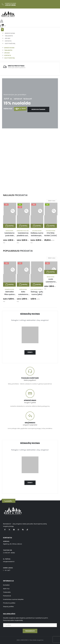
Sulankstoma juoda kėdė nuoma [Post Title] (10, 236)
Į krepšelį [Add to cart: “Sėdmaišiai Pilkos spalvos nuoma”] (9, 285)
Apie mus (8, 38)
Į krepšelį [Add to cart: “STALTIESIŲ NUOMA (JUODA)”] (51, 226)
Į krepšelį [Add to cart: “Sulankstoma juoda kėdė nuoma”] (9, 226)
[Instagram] (18, 530)
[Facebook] (5, 530)
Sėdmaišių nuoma (9, 289)
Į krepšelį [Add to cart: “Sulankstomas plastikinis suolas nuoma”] (23, 226)
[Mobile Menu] (2, 30)
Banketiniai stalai (22, 231)
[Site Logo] (8, 14)
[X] (9, 530)
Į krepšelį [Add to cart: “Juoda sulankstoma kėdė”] (51, 272)
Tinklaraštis (9, 36)
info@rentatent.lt (9, 562)
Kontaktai (8, 41)
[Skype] (23, 530)
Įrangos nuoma (10, 33)
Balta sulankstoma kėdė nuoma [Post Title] (23, 294)
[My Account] (2, 21)
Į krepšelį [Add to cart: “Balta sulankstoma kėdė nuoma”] (23, 285)
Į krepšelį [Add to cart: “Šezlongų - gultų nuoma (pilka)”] (37, 285)
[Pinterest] (14, 530)
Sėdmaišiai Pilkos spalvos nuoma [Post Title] (10, 294)
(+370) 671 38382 (9, 553)
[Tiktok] (27, 530)
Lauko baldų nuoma (36, 289)
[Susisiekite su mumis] (9, 4)
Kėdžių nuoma (9, 231)
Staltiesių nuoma (37, 231)
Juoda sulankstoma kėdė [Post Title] (51, 282)
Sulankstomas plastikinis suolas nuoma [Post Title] (23, 236)
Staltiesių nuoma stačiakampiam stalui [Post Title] (37, 236)
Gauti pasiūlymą (10, 44)
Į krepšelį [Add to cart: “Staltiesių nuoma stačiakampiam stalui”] (37, 226)
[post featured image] (51, 268)
